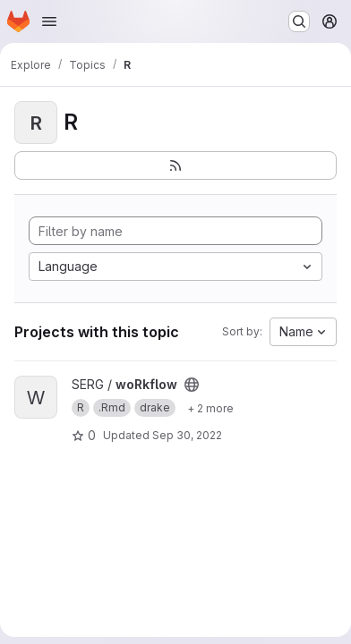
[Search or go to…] (299, 21)
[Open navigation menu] (49, 21)
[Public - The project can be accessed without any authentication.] (192, 385)
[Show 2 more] (210, 408)
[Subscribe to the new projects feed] (175, 165)
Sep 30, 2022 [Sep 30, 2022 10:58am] (187, 435)
